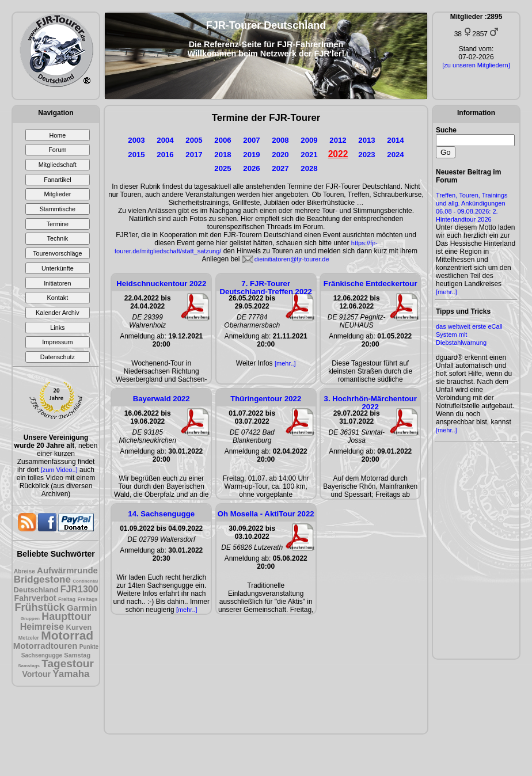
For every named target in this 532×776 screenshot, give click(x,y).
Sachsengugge (42, 655)
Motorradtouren (45, 646)
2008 (280, 140)
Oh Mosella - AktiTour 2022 (266, 514)
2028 (309, 168)
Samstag (77, 655)
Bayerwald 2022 (161, 399)
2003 (136, 140)
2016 (165, 155)
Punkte (89, 647)
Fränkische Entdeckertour (370, 284)
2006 (223, 140)
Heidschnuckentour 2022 (161, 284)
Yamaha (71, 674)
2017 (194, 155)
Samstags (29, 666)
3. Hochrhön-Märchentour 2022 (370, 403)
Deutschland (36, 590)
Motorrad (67, 635)
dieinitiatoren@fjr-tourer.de (292, 259)
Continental (85, 581)
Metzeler (29, 638)
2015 (136, 155)
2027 (280, 168)
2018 (223, 155)
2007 (251, 140)
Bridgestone (42, 579)
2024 (395, 155)
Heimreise (42, 627)
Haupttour (66, 617)
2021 (309, 155)
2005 (194, 140)
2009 (309, 140)
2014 (395, 140)
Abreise (24, 571)
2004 (165, 140)
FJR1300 (79, 589)
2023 (366, 155)
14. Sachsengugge (161, 514)
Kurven (79, 627)
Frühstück (40, 607)
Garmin (82, 608)
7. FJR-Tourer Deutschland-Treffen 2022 (266, 288)
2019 (251, 155)
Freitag (67, 599)
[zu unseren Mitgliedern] (476, 65)
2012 (338, 140)
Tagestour (67, 663)
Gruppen (30, 619)
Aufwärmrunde (67, 570)
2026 (251, 168)
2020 (280, 155)
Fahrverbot (35, 598)
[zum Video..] (59, 470)
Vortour (36, 674)
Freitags (87, 599)
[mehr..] (447, 292)
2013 (366, 140)
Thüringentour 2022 (266, 399)
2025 (223, 168)
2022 (338, 154)
